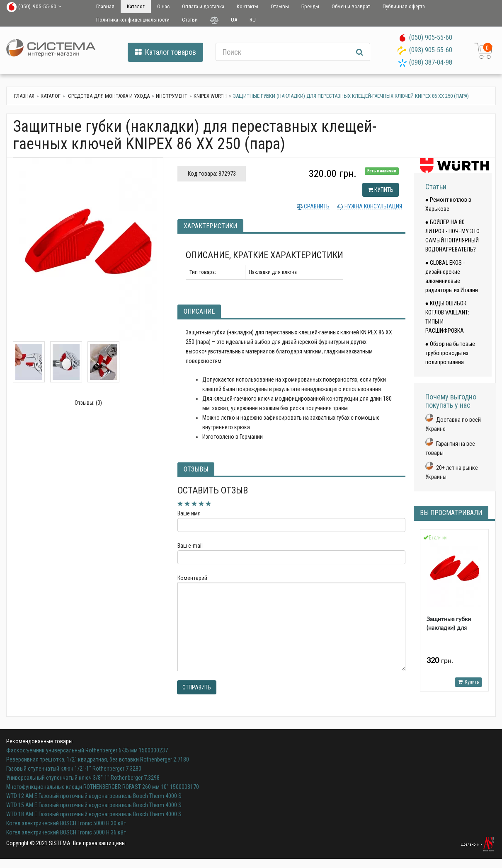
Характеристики (210, 226)
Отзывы (280, 6)
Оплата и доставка (203, 6)
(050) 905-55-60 (431, 37)
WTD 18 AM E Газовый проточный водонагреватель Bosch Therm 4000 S (94, 814)
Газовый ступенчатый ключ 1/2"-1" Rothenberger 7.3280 (74, 769)
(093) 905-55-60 (431, 50)
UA (234, 20)
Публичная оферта (404, 6)
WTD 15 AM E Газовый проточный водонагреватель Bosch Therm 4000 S (94, 805)
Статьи (190, 20)
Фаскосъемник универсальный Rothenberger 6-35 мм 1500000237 (87, 750)
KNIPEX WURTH (210, 96)
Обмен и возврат (351, 6)
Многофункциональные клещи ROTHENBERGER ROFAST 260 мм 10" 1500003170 (103, 787)
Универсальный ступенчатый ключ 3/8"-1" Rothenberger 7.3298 (83, 778)
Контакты (247, 6)
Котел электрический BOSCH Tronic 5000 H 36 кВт (66, 832)
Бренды (310, 6)
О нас (163, 6)
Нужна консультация (373, 206)
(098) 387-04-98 (431, 62)
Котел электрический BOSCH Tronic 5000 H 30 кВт (66, 823)
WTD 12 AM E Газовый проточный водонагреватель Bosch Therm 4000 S (94, 796)
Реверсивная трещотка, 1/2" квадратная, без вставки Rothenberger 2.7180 (98, 759)
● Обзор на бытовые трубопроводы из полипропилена (450, 353)
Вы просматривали (451, 513)
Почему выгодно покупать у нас (451, 401)
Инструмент (172, 96)
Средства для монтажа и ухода (108, 96)
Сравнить (316, 206)
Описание (199, 311)
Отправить (197, 687)
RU (253, 20)
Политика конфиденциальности (133, 20)
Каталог (136, 6)
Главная (105, 6)
